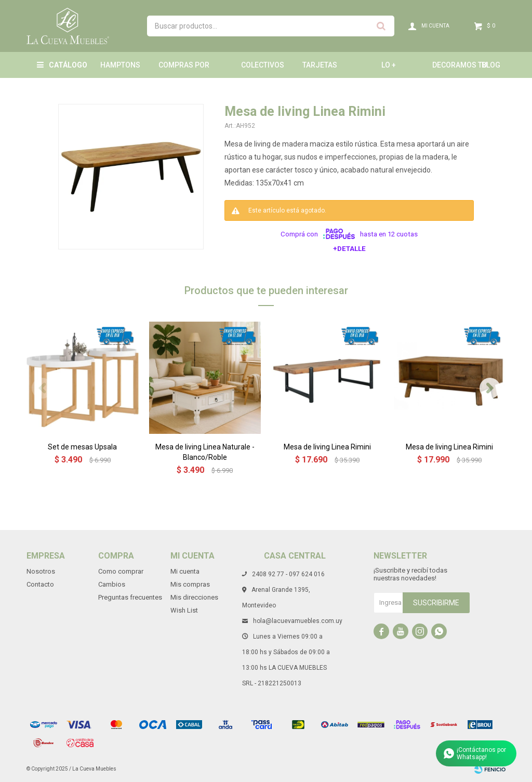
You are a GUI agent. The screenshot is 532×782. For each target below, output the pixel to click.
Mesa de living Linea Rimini (327, 447)
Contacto (40, 584)
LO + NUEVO (393, 69)
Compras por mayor (184, 69)
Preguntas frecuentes (130, 597)
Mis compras (190, 584)
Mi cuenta (185, 571)
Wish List (184, 610)
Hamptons (120, 65)
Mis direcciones (194, 597)
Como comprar (121, 571)
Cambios (112, 584)
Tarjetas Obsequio (320, 69)
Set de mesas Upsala (82, 447)
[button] (490, 388)
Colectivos (263, 65)
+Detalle (349, 249)
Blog (491, 65)
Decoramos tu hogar (460, 69)
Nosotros (41, 571)
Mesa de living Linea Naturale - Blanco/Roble (205, 452)
